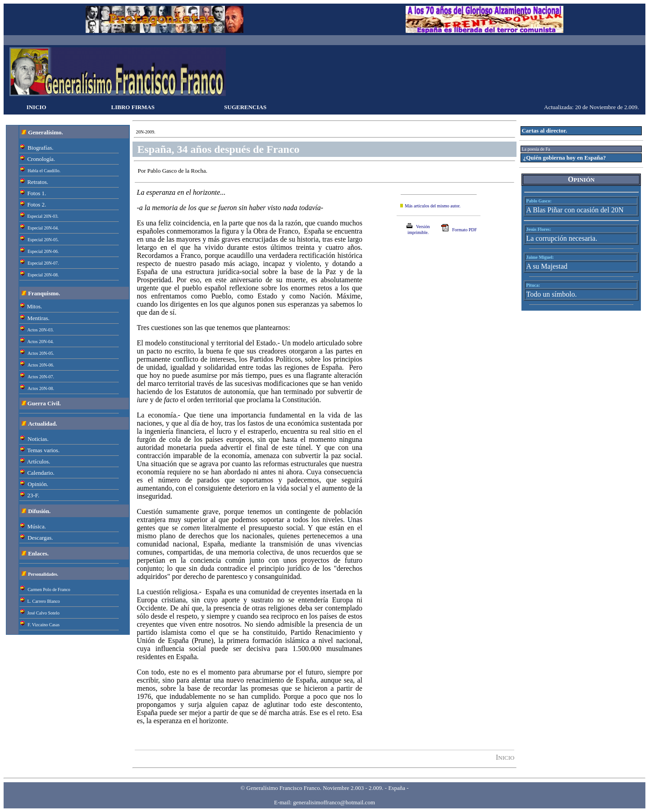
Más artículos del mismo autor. (433, 206)
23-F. (33, 495)
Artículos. (39, 461)
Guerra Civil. (44, 403)
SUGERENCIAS (245, 107)
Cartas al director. (544, 131)
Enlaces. (38, 553)
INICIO (37, 107)
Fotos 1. (37, 193)
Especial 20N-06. (43, 251)
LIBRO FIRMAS (133, 107)
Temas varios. (43, 450)
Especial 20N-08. (43, 275)
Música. (37, 526)
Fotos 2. (37, 204)
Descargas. (40, 538)
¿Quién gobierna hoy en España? (565, 158)
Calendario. (41, 473)
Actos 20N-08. (41, 388)
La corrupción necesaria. (562, 238)
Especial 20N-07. (43, 263)
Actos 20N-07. (41, 377)
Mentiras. (38, 318)
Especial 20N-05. (43, 240)
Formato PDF (464, 230)
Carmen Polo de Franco (49, 590)
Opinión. (38, 484)
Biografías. (40, 148)
